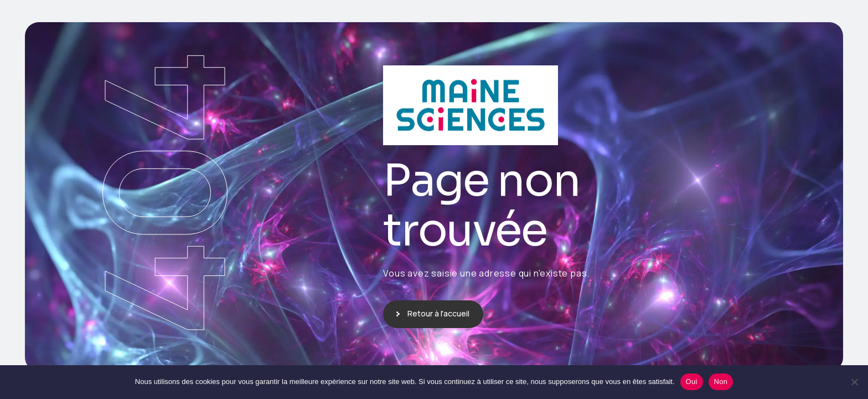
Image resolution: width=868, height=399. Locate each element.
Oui (692, 382)
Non (721, 382)
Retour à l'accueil (438, 313)
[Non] (854, 382)
